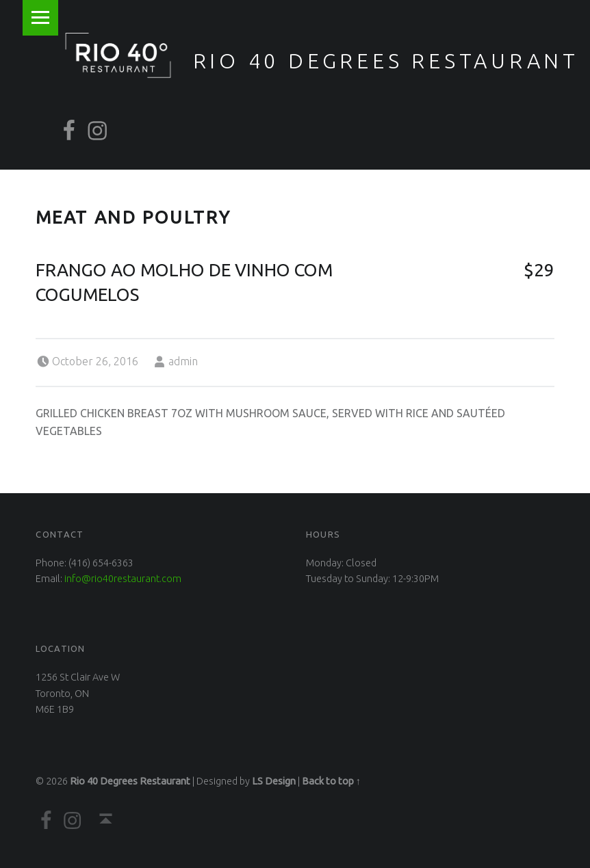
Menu (40, 18)
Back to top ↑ (331, 781)
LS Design (274, 781)
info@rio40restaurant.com (123, 579)
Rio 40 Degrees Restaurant (386, 61)
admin (183, 361)
